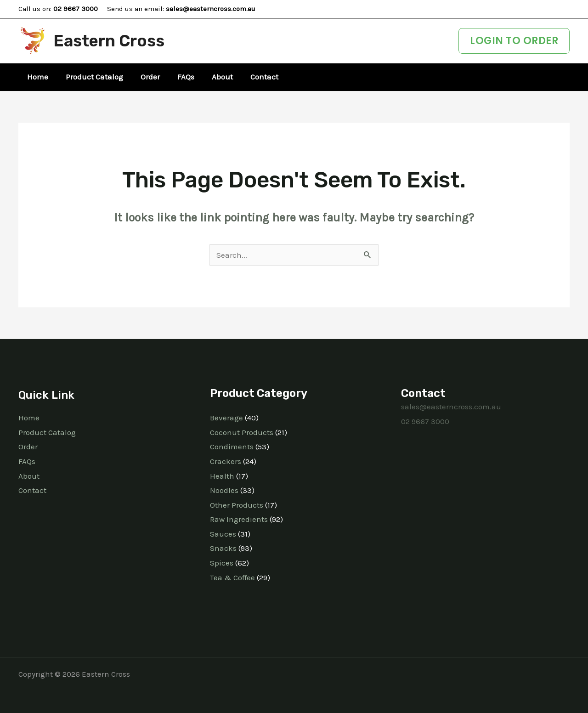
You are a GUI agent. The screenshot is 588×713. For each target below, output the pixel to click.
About (29, 476)
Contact (32, 490)
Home (29, 418)
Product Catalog (47, 432)
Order (28, 447)
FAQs (27, 461)
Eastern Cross (109, 41)
